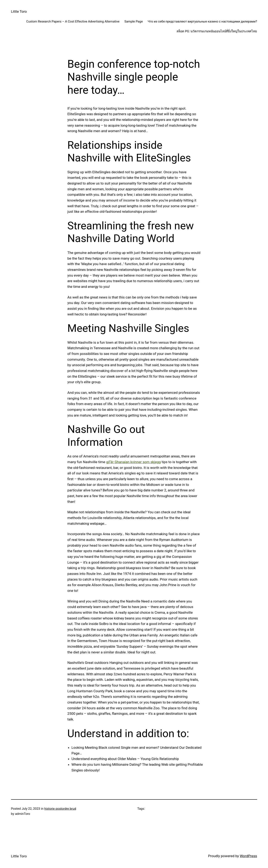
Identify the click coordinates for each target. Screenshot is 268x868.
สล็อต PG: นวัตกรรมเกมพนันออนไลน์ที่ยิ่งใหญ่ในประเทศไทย (217, 31)
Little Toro (19, 11)
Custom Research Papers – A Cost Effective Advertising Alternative (73, 21)
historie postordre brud (60, 809)
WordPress (249, 856)
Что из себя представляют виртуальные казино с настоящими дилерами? (202, 21)
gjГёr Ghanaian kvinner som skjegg (133, 462)
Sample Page (134, 21)
